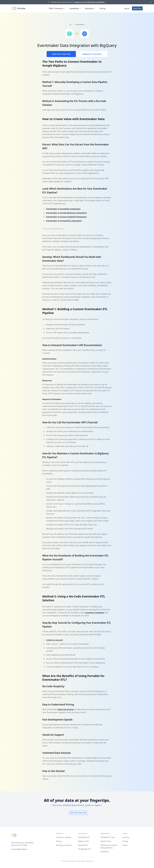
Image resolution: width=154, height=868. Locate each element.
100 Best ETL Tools (108, 837)
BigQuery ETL (84, 841)
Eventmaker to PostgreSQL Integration (64, 221)
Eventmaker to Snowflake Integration (63, 209)
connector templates (95, 613)
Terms (125, 845)
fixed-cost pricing (65, 709)
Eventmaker (80, 24)
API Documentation (64, 845)
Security (126, 837)
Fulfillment (105, 852)
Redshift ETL (83, 845)
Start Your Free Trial (61, 54)
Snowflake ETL (84, 837)
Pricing (103, 8)
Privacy (125, 841)
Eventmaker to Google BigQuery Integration (67, 213)
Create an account (55, 640)
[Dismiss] (151, 2)
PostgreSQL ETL (84, 849)
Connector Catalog (64, 837)
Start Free (137, 8)
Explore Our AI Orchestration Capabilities (90, 2)
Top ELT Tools (106, 841)
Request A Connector (92, 54)
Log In (127, 8)
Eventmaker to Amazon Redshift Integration (66, 217)
